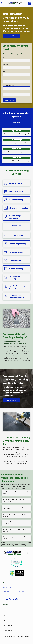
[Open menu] (30, 3)
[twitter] (10, 599)
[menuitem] (17, 611)
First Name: (6, 58)
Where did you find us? (10, 92)
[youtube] (7, 599)
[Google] (16, 599)
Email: (4, 72)
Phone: (5, 78)
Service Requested (8, 85)
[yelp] (13, 599)
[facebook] (4, 599)
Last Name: (6, 65)
